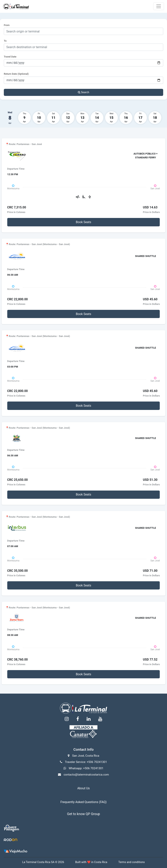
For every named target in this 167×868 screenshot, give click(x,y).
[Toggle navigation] (159, 6)
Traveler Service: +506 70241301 (86, 762)
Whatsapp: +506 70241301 (86, 768)
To (5, 41)
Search (83, 92)
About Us (83, 788)
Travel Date (10, 57)
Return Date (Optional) (16, 74)
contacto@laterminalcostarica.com (86, 775)
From (7, 25)
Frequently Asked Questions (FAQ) (83, 802)
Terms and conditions (132, 862)
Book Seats (83, 222)
